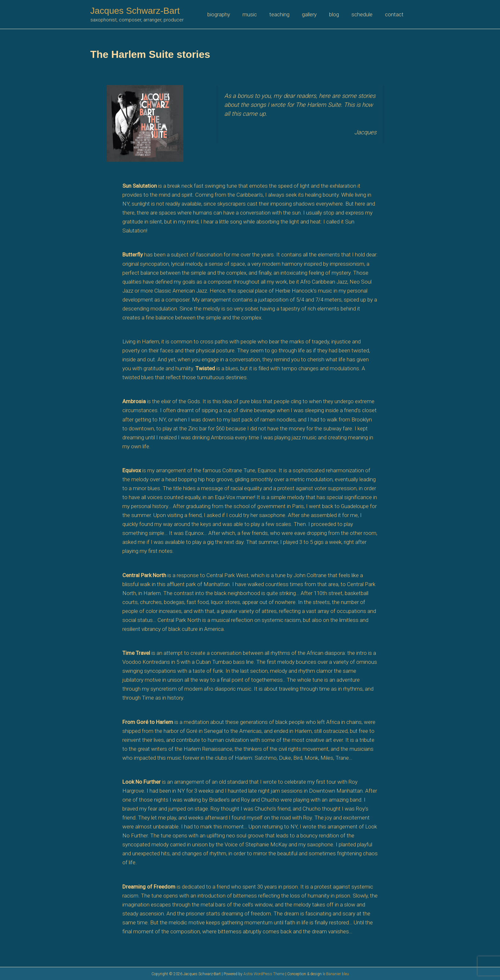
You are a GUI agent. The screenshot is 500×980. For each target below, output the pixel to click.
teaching (287, 14)
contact (395, 14)
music (259, 14)
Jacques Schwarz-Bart (135, 11)
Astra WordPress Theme (264, 974)
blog (338, 14)
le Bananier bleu (336, 974)
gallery (315, 14)
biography (229, 14)
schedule (365, 14)
